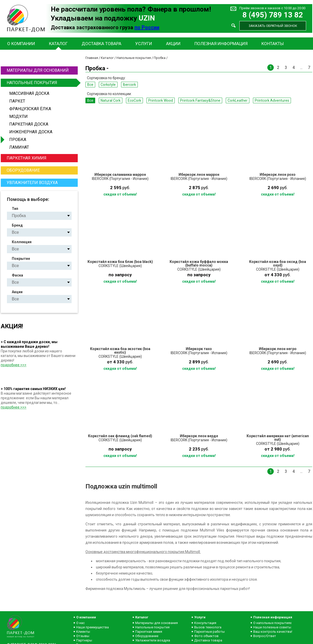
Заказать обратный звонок (273, 26)
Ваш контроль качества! (273, 632)
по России (147, 27)
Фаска (17, 275)
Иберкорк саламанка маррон (120, 175)
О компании (21, 44)
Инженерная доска (31, 132)
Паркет (17, 101)
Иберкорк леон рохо (278, 175)
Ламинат (19, 147)
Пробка (18, 140)
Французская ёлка (30, 109)
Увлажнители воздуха (32, 183)
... (301, 68)
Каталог (58, 44)
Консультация (205, 623)
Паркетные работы (209, 632)
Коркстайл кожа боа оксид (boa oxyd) (278, 263)
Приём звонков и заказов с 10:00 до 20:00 (272, 8)
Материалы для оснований (38, 70)
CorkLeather (238, 100)
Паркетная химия (27, 158)
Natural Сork (111, 100)
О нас (80, 623)
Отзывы (83, 636)
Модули (18, 116)
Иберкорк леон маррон (199, 175)
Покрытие (21, 259)
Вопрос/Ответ (265, 636)
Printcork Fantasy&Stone (200, 100)
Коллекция (22, 242)
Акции (173, 44)
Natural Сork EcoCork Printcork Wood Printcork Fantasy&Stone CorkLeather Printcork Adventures (43, 249)
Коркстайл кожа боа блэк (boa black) (120, 262)
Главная (92, 58)
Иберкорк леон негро (278, 349)
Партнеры (84, 640)
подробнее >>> (14, 365)
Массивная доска (29, 93)
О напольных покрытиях (272, 623)
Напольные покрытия (42, 83)
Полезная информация (221, 44)
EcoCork (134, 100)
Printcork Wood (161, 100)
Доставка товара (101, 44)
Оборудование (23, 170)
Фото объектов (206, 636)
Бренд (17, 225)
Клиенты (83, 632)
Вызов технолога (208, 627)
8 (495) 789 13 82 (273, 15)
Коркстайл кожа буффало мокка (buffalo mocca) (199, 263)
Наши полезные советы (272, 627)
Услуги (144, 44)
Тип (15, 209)
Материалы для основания (156, 623)
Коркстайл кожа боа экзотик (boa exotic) (120, 351)
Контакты (273, 44)
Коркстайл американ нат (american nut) (278, 438)
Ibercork (129, 85)
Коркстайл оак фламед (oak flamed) (120, 436)
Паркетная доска (29, 124)
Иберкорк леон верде (199, 436)
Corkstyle (108, 85)
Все (90, 85)
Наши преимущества (92, 627)
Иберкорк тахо (199, 349)
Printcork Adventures (272, 100)
